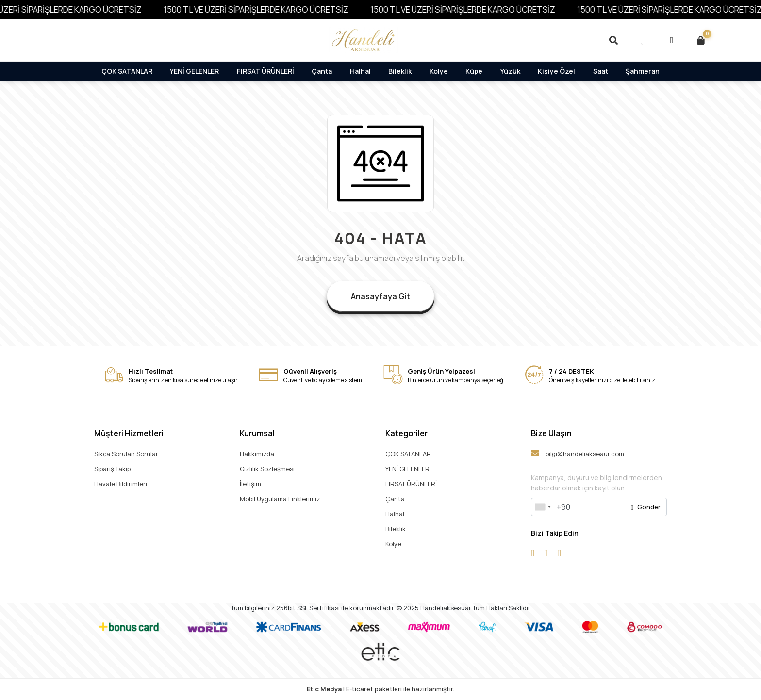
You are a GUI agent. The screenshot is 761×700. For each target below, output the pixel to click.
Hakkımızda (257, 454)
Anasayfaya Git (380, 296)
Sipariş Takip (112, 469)
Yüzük (510, 71)
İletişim (250, 484)
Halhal (360, 71)
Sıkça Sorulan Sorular (126, 454)
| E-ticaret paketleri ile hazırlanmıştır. (380, 689)
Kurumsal (257, 433)
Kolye (439, 71)
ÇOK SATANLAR (127, 71)
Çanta (322, 71)
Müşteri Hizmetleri (129, 433)
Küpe (474, 71)
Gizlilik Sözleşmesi (267, 469)
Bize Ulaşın (551, 433)
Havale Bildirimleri (121, 484)
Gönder (646, 507)
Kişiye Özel (556, 71)
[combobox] (543, 507)
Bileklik (400, 71)
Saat (601, 71)
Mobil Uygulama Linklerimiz (280, 499)
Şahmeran (643, 71)
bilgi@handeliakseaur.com (578, 453)
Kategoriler (406, 433)
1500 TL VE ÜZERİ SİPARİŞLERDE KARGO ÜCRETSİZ (268, 9)
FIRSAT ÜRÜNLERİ (265, 71)
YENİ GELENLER (194, 71)
